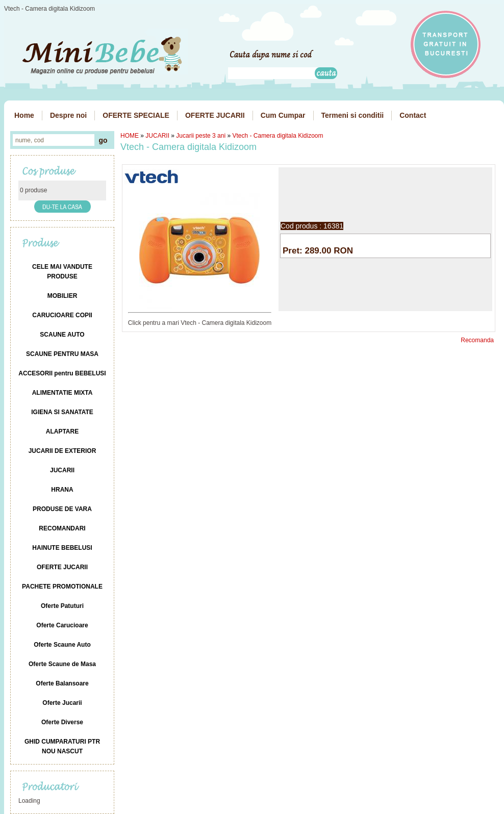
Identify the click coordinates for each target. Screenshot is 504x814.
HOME (130, 136)
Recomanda (477, 340)
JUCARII (157, 136)
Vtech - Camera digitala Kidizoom (278, 136)
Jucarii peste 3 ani (201, 136)
